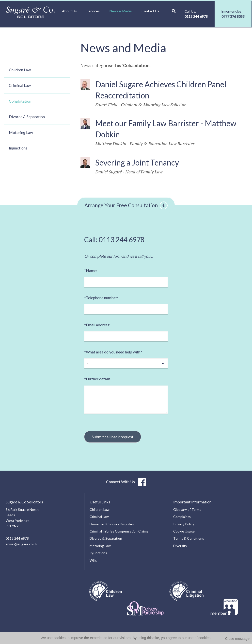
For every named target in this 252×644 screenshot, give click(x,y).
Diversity (180, 546)
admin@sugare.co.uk (21, 544)
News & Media (121, 11)
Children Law (20, 70)
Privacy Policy (184, 524)
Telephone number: (101, 298)
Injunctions (18, 148)
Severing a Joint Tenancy (137, 162)
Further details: (98, 379)
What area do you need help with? (113, 352)
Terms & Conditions (189, 538)
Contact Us (150, 11)
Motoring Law (21, 132)
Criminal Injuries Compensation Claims (119, 531)
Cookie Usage (184, 531)
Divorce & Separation (27, 117)
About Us (69, 11)
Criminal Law (20, 85)
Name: (91, 270)
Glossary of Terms (187, 509)
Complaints (182, 517)
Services (93, 11)
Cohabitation (20, 101)
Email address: (97, 325)
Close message (237, 639)
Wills (93, 560)
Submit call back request (113, 437)
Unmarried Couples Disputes (112, 524)
